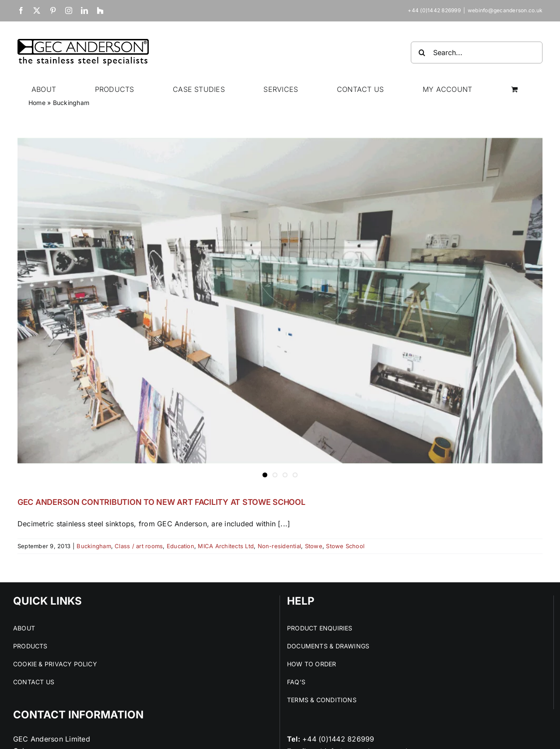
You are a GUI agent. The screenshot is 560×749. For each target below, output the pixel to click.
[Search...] (477, 52)
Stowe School (345, 546)
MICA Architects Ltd (226, 546)
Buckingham (94, 546)
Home (37, 103)
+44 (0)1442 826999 (338, 739)
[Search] (422, 52)
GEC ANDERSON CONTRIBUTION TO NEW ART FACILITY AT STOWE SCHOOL (161, 502)
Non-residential (280, 546)
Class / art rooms (139, 546)
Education (180, 546)
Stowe (314, 546)
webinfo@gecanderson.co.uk (505, 10)
